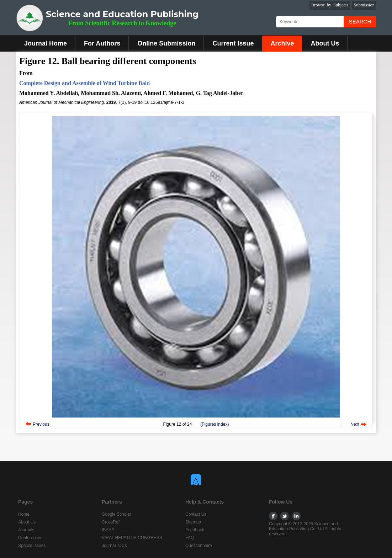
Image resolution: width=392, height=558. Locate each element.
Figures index (214, 424)
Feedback (195, 530)
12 (179, 424)
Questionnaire (199, 546)
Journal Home (46, 43)
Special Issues (32, 546)
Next (355, 424)
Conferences (30, 538)
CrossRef (111, 522)
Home (24, 514)
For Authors (102, 43)
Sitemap (193, 522)
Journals (26, 530)
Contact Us (196, 514)
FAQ (190, 538)
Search (360, 22)
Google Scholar (116, 514)
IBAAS (108, 530)
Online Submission (166, 43)
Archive (282, 43)
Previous (41, 424)
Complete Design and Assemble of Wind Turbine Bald (84, 83)
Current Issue (233, 43)
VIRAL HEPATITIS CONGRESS (132, 538)
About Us (325, 43)
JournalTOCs (114, 546)
